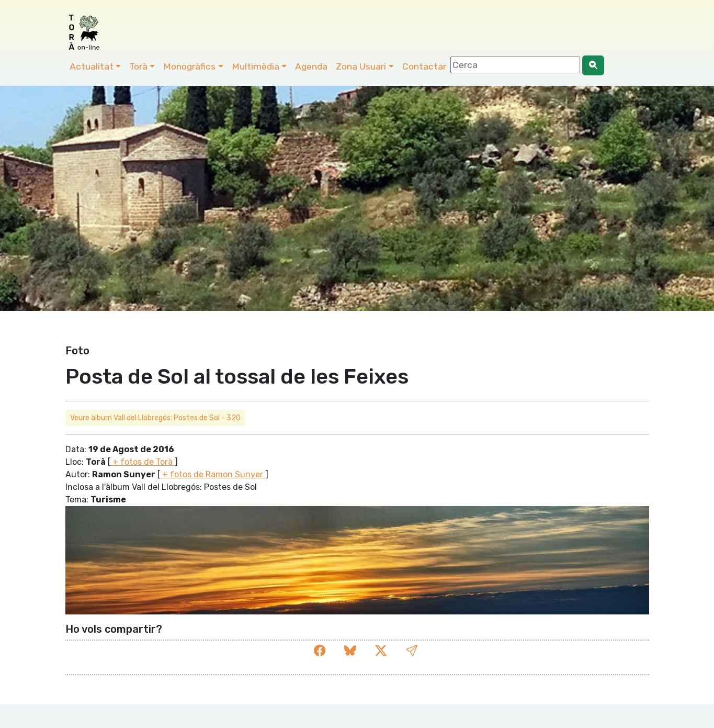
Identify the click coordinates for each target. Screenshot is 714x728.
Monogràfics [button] (189, 66)
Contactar (424, 66)
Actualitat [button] (92, 66)
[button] (412, 651)
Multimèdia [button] (256, 66)
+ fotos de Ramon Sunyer (213, 474)
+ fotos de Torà (143, 462)
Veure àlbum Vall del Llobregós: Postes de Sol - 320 (155, 418)
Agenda (311, 66)
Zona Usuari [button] (361, 66)
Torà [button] (138, 66)
